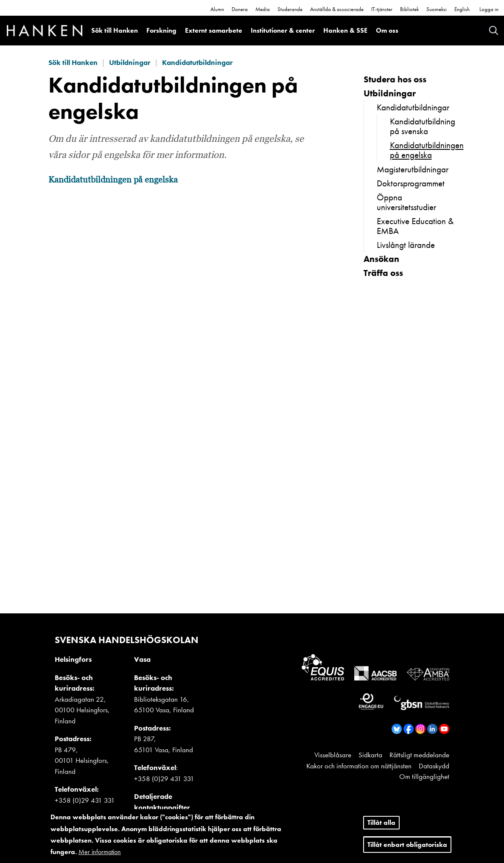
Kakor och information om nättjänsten (359, 766)
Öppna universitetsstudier (406, 202)
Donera (240, 9)
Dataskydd (434, 766)
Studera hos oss (395, 79)
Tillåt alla (381, 822)
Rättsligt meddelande (419, 755)
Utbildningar (130, 62)
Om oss (387, 30)
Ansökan (381, 259)
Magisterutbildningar (413, 169)
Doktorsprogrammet (411, 183)
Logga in (489, 9)
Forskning (161, 30)
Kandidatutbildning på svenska (423, 126)
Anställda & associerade (337, 9)
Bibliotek (409, 9)
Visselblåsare (333, 755)
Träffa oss (383, 273)
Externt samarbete (214, 30)
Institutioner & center (283, 30)
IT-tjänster (382, 9)
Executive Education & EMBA (415, 226)
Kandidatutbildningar (197, 62)
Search (494, 30)
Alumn (217, 9)
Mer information (100, 852)
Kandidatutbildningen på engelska (113, 180)
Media (263, 9)
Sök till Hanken (115, 30)
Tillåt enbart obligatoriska (407, 845)
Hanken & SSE (345, 30)
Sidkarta (370, 755)
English (462, 9)
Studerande (290, 9)
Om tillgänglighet (424, 776)
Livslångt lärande (406, 245)
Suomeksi (437, 9)
